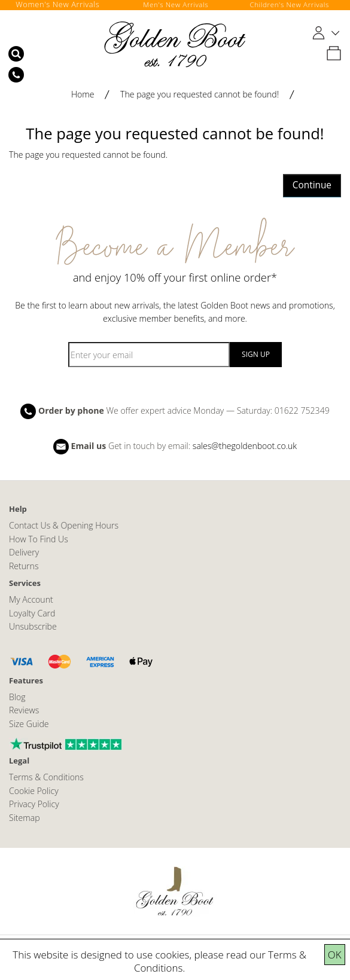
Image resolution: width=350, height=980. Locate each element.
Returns (24, 566)
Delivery (24, 552)
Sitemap (25, 818)
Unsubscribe (33, 626)
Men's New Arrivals (176, 4)
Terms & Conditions (46, 777)
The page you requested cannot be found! (200, 94)
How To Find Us (39, 539)
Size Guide (29, 724)
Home (83, 94)
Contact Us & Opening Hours (64, 525)
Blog (17, 697)
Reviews (24, 710)
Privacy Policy (34, 804)
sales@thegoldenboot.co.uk (245, 446)
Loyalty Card (32, 613)
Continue (312, 185)
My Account (31, 599)
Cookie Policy (34, 791)
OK (335, 955)
